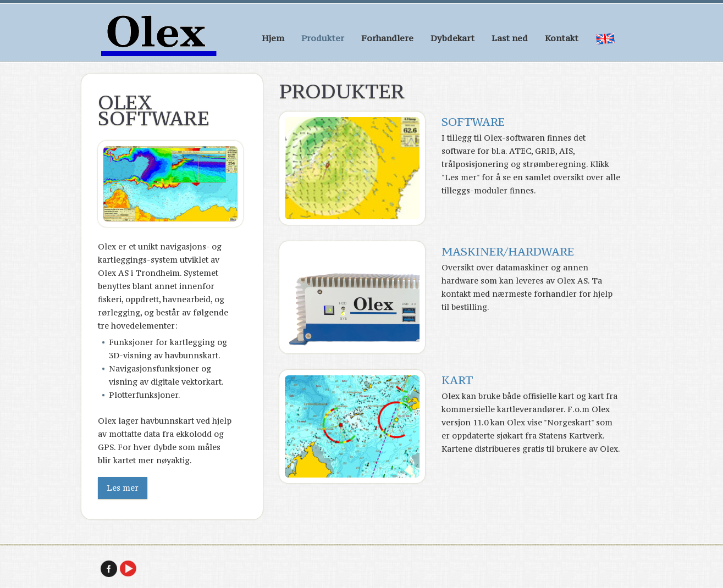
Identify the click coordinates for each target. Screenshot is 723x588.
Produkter (323, 38)
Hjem (273, 38)
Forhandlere (387, 38)
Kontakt (562, 38)
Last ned (510, 38)
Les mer (123, 488)
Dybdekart (452, 38)
